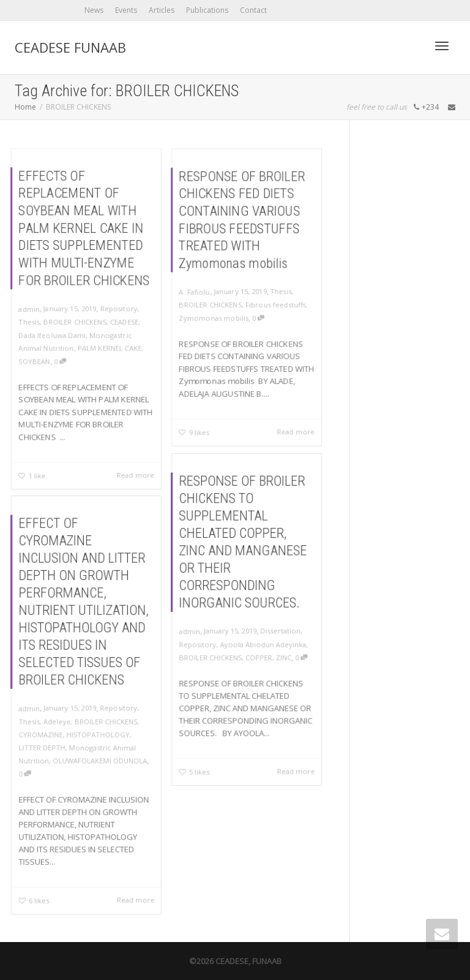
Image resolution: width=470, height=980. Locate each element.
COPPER (257, 653)
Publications (207, 10)
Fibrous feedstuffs (276, 305)
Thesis (28, 322)
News (94, 10)
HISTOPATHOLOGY (96, 730)
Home (25, 107)
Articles (162, 10)
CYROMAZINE (46, 730)
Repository (119, 308)
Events (126, 10)
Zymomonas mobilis (213, 318)
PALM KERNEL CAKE (110, 349)
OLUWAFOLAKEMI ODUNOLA (99, 754)
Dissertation (277, 629)
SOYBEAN (33, 362)
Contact (253, 10)
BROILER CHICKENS (74, 322)
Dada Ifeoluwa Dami (51, 335)
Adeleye (60, 719)
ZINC (279, 653)
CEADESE (125, 322)
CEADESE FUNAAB (70, 47)
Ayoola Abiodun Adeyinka (261, 641)
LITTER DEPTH (47, 742)
